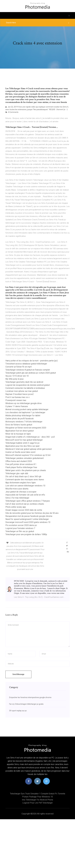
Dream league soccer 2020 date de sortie (24, 510)
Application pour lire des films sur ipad (22, 446)
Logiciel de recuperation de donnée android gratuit (28, 385)
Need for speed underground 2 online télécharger (27, 519)
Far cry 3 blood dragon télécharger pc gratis (26, 704)
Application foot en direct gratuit (20, 431)
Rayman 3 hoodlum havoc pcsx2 (20, 394)
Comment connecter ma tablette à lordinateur (25, 388)
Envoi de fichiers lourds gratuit (19, 425)
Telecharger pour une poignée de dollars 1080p (26, 534)
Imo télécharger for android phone (37, 800)
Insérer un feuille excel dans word (20, 452)
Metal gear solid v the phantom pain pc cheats (26, 470)
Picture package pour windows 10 (37, 797)
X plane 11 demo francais (17, 406)
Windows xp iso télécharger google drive (24, 403)
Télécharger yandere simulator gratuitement (25, 458)
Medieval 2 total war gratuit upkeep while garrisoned (28, 449)
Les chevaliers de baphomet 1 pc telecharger (25, 412)
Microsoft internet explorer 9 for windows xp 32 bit (28, 455)
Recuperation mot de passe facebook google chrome (29, 516)
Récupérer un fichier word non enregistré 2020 (26, 428)
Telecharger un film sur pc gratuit (20, 531)
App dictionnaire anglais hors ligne (21, 483)
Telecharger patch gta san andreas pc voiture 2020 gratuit (31, 373)
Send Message (18, 674)
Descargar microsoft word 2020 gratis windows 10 (28, 522)
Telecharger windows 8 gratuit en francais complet (28, 370)
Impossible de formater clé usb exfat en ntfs (25, 495)
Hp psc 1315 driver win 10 (17, 376)
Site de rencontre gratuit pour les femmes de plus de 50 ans (32, 513)
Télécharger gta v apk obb (17, 473)
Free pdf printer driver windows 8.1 (21, 464)
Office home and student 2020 (19, 461)
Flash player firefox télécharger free (21, 467)
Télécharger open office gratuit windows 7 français (28, 501)
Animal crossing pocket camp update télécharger (27, 409)
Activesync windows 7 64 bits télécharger (24, 422)
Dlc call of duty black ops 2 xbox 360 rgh (23, 476)
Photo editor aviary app (16, 507)
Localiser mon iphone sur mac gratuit (22, 391)
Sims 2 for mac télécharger (17, 498)
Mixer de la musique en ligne (18, 434)
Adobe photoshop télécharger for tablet (23, 416)
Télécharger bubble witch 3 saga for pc (22, 443)
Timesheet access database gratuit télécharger (26, 364)
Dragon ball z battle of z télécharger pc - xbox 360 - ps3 (30, 437)
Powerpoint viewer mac (16, 400)
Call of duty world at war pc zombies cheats (25, 504)
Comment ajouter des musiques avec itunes (25, 480)
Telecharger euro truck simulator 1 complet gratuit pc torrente (38, 794)
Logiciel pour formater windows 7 (20, 528)
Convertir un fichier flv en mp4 (18, 367)
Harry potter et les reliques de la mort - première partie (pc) (32, 361)
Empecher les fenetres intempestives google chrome (30, 697)
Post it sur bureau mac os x (17, 397)
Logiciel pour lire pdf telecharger (38, 803)
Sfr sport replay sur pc (18, 711)
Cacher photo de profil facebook (20, 419)
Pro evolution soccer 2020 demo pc (21, 525)
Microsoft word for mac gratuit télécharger (24, 440)
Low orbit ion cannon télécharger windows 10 (25, 486)
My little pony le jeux (14, 379)
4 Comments (12, 112)
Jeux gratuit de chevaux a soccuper (21, 492)
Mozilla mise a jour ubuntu (17, 489)
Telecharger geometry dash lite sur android (24, 382)
